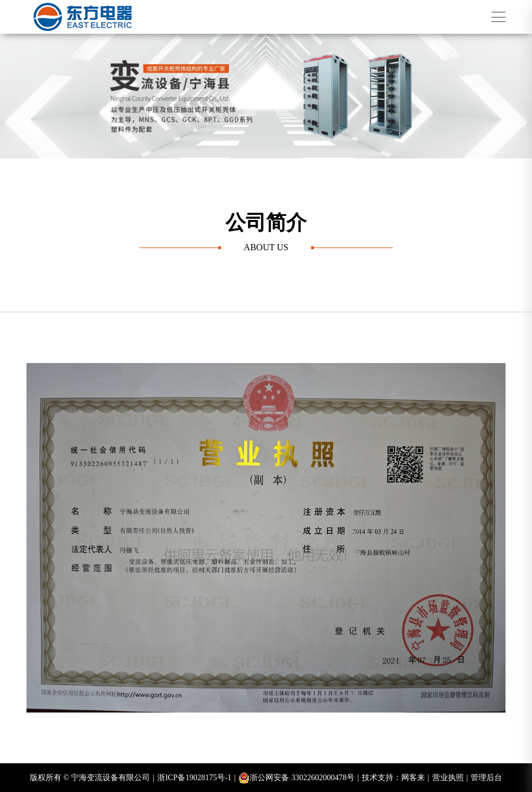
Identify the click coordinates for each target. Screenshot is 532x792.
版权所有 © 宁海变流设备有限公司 (92, 778)
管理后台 (486, 778)
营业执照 (450, 778)
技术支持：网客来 (396, 778)
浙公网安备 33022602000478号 (298, 778)
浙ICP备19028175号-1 (196, 778)
